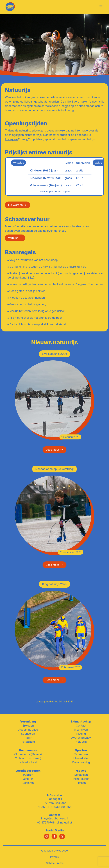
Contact (81, 726)
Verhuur (13, 238)
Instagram (11, 139)
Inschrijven (81, 730)
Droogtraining (81, 762)
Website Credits (55, 863)
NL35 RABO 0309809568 (55, 807)
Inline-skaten (81, 758)
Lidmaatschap (81, 721)
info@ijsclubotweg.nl (55, 818)
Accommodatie (28, 730)
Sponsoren (28, 734)
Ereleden (28, 726)
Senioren (28, 783)
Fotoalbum (28, 742)
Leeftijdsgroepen (28, 771)
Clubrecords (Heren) (28, 758)
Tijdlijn (28, 738)
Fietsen (81, 783)
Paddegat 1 (55, 799)
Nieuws (81, 771)
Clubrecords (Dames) (28, 754)
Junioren (28, 779)
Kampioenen (28, 750)
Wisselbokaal (28, 762)
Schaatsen (81, 754)
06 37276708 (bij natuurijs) (55, 822)
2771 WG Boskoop (55, 803)
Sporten (81, 750)
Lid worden (15, 205)
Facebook (82, 135)
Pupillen (28, 775)
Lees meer (55, 450)
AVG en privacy (81, 738)
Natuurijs (81, 742)
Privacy (55, 857)
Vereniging (28, 721)
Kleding (81, 734)
